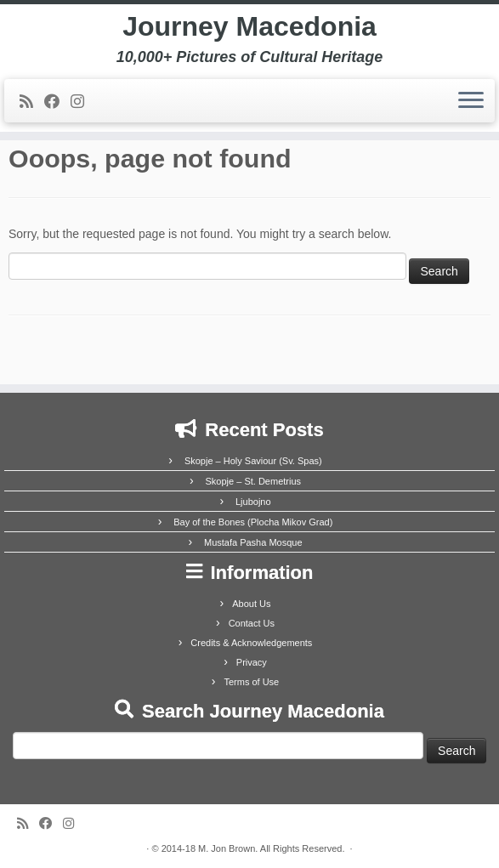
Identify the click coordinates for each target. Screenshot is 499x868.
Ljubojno (253, 502)
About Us (251, 604)
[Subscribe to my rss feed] (32, 102)
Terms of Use (251, 682)
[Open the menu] (471, 101)
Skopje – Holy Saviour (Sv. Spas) (253, 461)
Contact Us (252, 623)
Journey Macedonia (249, 26)
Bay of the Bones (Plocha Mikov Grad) (253, 522)
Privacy (252, 662)
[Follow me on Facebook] (57, 102)
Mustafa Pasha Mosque (253, 542)
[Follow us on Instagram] (83, 102)
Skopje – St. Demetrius (254, 481)
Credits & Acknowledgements (251, 643)
